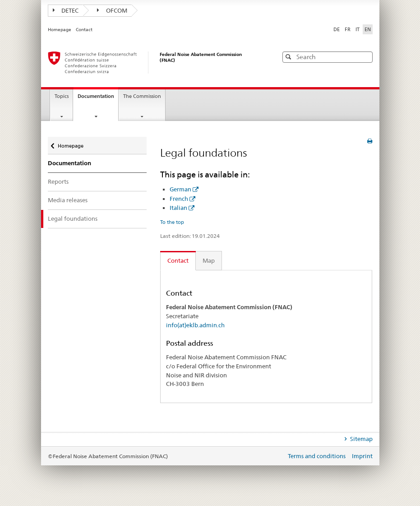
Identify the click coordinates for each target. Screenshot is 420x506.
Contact (84, 30)
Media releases (68, 200)
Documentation (98, 99)
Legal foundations (73, 218)
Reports (58, 181)
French (179, 199)
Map (209, 260)
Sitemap (361, 439)
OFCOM (112, 10)
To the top (172, 222)
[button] (365, 57)
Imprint (362, 456)
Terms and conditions (317, 456)
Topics (62, 96)
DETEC (66, 10)
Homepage (60, 30)
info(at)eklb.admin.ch (195, 325)
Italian (178, 208)
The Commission (142, 96)
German (180, 189)
